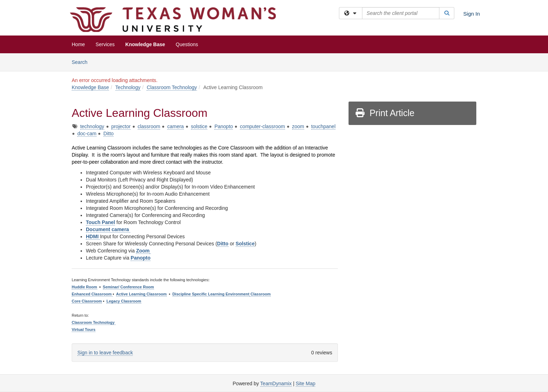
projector (121, 126)
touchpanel (324, 126)
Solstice (245, 244)
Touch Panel (100, 222)
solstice (199, 126)
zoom (298, 126)
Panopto (224, 126)
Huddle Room (84, 287)
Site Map (305, 383)
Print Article (385, 113)
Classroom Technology (172, 87)
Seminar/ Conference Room (128, 287)
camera (176, 126)
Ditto (108, 134)
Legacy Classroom (124, 301)
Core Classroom (87, 301)
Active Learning (131, 294)
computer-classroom (262, 126)
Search (82, 62)
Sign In (472, 14)
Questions (187, 44)
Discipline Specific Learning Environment (211, 294)
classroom (149, 126)
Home (78, 44)
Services (105, 44)
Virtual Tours (84, 330)
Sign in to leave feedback (105, 353)
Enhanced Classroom (92, 294)
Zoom (143, 251)
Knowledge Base (145, 44)
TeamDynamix (276, 383)
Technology (128, 87)
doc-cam (87, 134)
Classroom (156, 294)
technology (92, 126)
